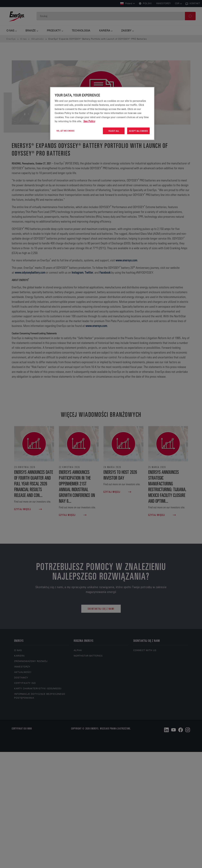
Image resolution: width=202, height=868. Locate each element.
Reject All (114, 131)
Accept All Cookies (138, 131)
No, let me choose (65, 131)
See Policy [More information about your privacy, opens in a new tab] (89, 121)
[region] (102, 114)
